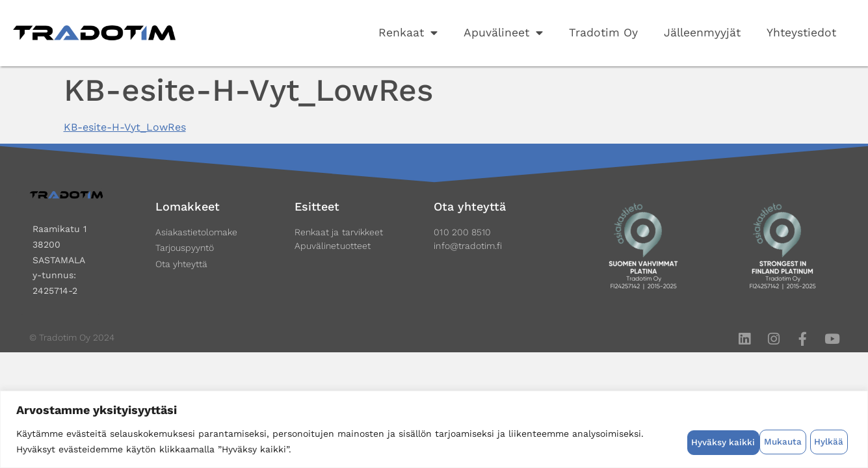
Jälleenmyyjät (702, 32)
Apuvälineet (503, 33)
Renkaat (408, 33)
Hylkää (756, 441)
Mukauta (709, 441)
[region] (434, 429)
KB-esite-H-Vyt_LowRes (125, 127)
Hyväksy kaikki (816, 441)
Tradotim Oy (603, 32)
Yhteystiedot (801, 32)
